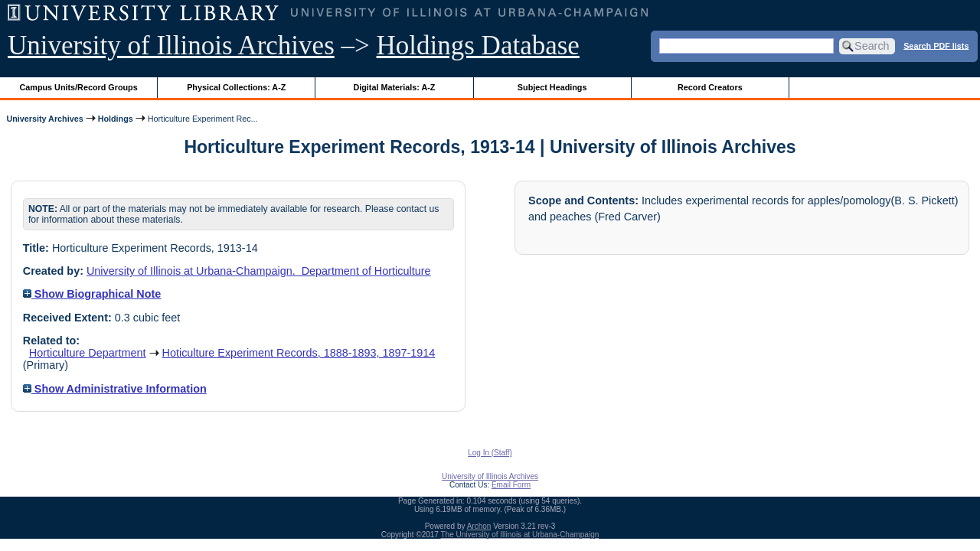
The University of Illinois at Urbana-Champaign (520, 535)
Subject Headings (552, 87)
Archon (479, 526)
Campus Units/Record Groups (79, 87)
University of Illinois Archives (171, 46)
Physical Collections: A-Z (236, 87)
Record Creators (710, 87)
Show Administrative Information (115, 389)
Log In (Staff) (490, 453)
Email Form (511, 485)
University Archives (44, 119)
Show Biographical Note (92, 294)
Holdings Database (478, 46)
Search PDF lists (936, 45)
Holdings (116, 119)
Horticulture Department (88, 353)
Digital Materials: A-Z (394, 87)
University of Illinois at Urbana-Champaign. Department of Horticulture (259, 271)
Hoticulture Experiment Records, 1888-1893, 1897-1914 (299, 353)
